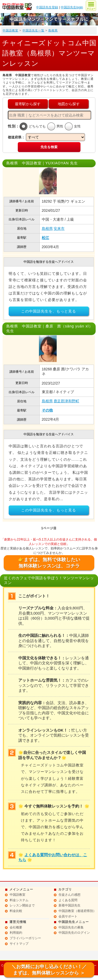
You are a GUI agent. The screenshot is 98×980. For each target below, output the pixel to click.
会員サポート (68, 916)
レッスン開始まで (22, 905)
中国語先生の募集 (71, 927)
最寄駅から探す (28, 104)
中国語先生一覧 (33, 30)
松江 (45, 238)
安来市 (59, 229)
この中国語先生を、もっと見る (49, 311)
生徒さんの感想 (70, 895)
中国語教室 (10, 30)
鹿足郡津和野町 (66, 401)
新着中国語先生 (70, 905)
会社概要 (16, 927)
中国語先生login (72, 7)
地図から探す (69, 104)
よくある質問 (68, 900)
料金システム (19, 900)
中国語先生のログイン (74, 933)
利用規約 (16, 933)
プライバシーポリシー (25, 938)
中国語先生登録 (47, 7)
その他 (47, 410)
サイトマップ (19, 944)
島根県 (53, 30)
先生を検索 (49, 147)
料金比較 (16, 911)
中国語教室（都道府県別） (77, 911)
